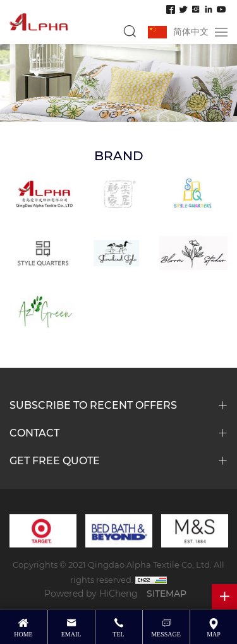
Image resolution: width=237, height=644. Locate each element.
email (71, 634)
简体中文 (191, 31)
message (166, 634)
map (214, 634)
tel (118, 634)
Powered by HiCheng (91, 593)
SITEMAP (167, 593)
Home (23, 634)
